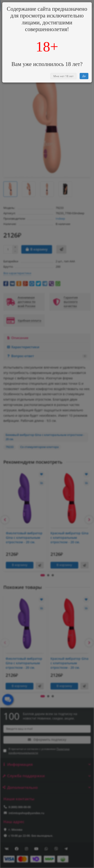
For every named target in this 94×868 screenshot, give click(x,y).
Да (84, 76)
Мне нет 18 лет (63, 76)
